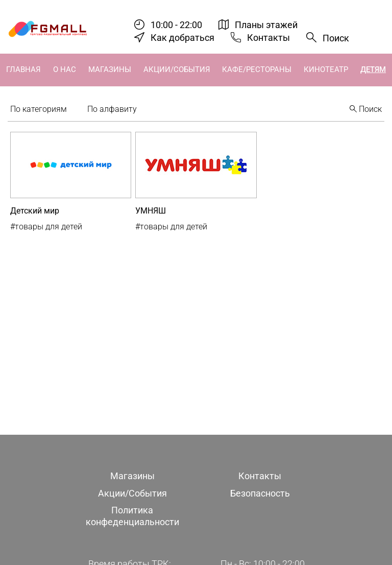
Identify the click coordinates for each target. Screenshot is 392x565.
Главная (23, 69)
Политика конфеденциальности (132, 516)
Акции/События (177, 69)
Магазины (110, 69)
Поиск (336, 38)
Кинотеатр (326, 69)
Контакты (268, 38)
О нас (65, 69)
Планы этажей (266, 25)
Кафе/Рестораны (257, 69)
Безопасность (260, 493)
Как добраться (182, 38)
